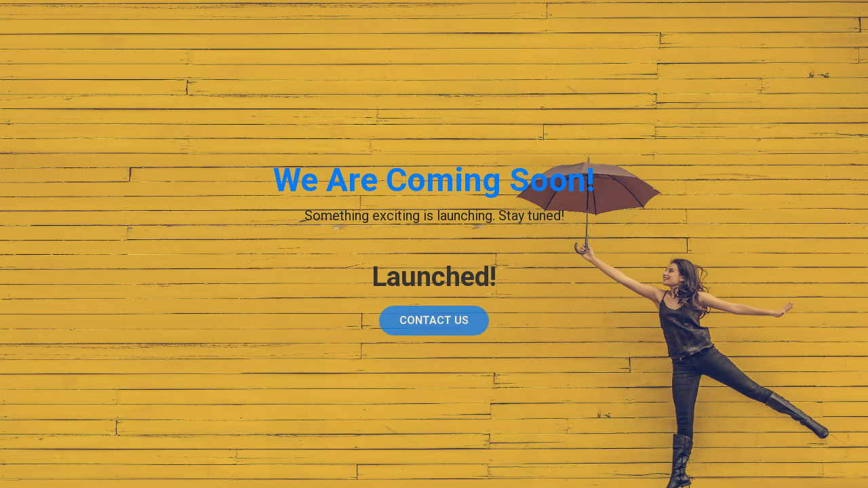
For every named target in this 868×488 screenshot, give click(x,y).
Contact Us (434, 323)
